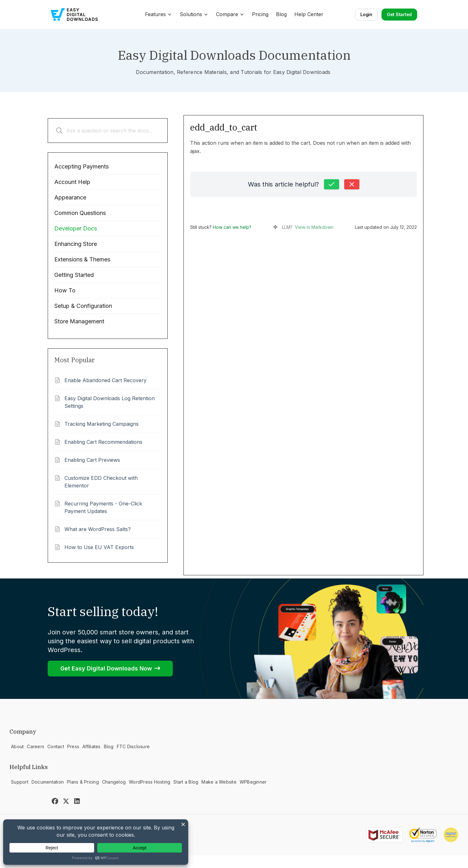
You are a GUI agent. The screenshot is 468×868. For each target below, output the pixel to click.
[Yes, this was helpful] (332, 184)
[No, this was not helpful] (352, 184)
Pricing (260, 14)
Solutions (194, 14)
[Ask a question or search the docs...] (108, 131)
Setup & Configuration (83, 306)
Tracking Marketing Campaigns (102, 424)
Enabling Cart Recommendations (103, 442)
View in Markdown (314, 227)
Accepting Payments (81, 166)
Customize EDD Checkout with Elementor (101, 482)
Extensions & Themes (82, 259)
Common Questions (80, 213)
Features (159, 14)
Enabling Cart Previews (92, 460)
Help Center (309, 14)
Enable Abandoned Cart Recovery (105, 380)
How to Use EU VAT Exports (99, 547)
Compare (230, 14)
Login (366, 14)
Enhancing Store (76, 244)
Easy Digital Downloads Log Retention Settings (110, 402)
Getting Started (74, 275)
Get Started (399, 14)
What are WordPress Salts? (98, 529)
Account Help (72, 182)
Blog (281, 14)
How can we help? (232, 227)
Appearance (70, 197)
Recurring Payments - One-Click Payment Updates (103, 507)
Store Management (79, 321)
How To (65, 290)
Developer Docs (76, 228)
